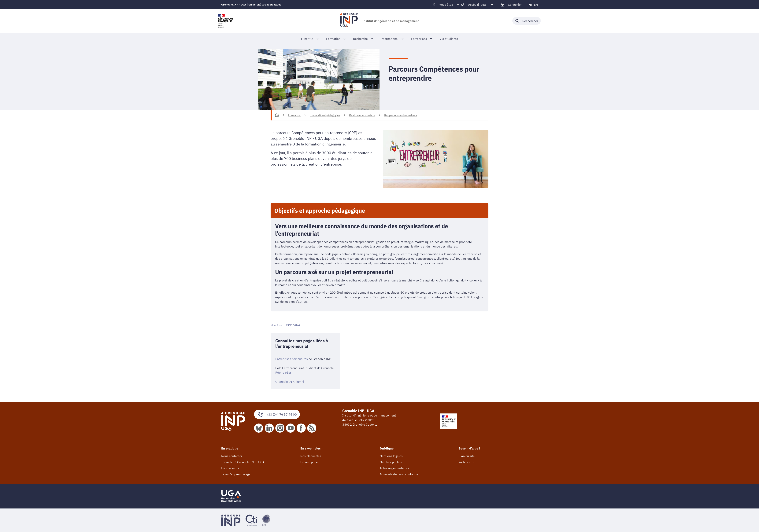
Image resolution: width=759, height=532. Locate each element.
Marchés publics (391, 462)
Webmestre (467, 462)
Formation (294, 115)
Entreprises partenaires (292, 359)
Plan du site (467, 456)
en (536, 5)
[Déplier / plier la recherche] (527, 21)
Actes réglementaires (394, 468)
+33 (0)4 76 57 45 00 (277, 414)
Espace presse (310, 462)
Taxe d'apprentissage (236, 474)
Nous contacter (232, 456)
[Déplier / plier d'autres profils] (446, 5)
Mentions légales (391, 456)
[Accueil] (277, 115)
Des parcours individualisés (400, 115)
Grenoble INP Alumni (290, 382)
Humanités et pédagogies (325, 115)
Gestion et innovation (362, 115)
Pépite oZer (283, 372)
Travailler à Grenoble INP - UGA (243, 462)
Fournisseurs (230, 468)
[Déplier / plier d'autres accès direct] (477, 5)
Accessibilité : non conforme (399, 474)
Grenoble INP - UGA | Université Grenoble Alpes (251, 5)
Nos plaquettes (311, 456)
